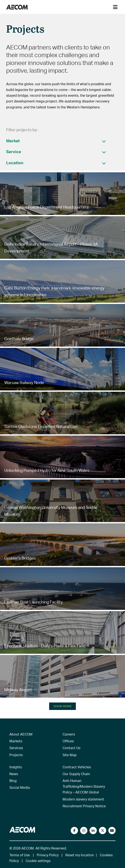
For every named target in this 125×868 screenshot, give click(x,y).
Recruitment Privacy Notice (84, 806)
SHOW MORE (62, 706)
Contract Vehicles (77, 767)
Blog (13, 781)
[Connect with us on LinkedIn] (93, 831)
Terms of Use (20, 855)
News (14, 774)
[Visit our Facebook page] (74, 831)
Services (16, 748)
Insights (16, 767)
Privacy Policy (48, 855)
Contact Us (71, 748)
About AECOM (21, 734)
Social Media (20, 787)
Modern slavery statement (83, 799)
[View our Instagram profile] (84, 831)
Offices (68, 741)
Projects (16, 755)
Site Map (70, 755)
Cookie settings (38, 861)
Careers (69, 734)
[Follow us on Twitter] (103, 831)
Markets (16, 741)
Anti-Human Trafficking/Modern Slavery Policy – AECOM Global (84, 786)
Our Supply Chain (76, 774)
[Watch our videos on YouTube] (112, 831)
